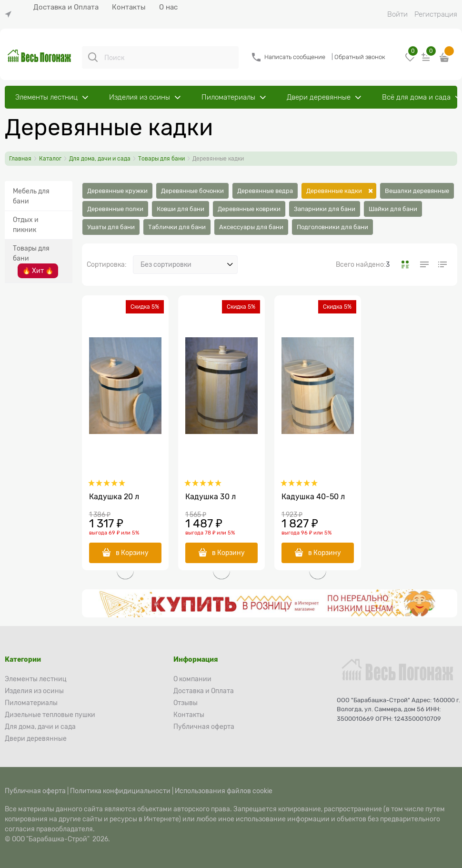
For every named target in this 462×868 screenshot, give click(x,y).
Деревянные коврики (249, 209)
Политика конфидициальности (120, 791)
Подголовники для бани (332, 227)
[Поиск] (93, 57)
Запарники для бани (325, 209)
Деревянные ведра (265, 191)
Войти (397, 14)
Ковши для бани (181, 209)
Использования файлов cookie (224, 791)
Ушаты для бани (111, 227)
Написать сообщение (295, 57)
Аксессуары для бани (251, 227)
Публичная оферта (35, 791)
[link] (10, 15)
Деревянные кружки (117, 191)
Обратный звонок (360, 57)
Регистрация (436, 14)
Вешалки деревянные (417, 191)
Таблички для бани (177, 227)
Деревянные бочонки (192, 191)
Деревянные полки (115, 209)
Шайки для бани (393, 209)
